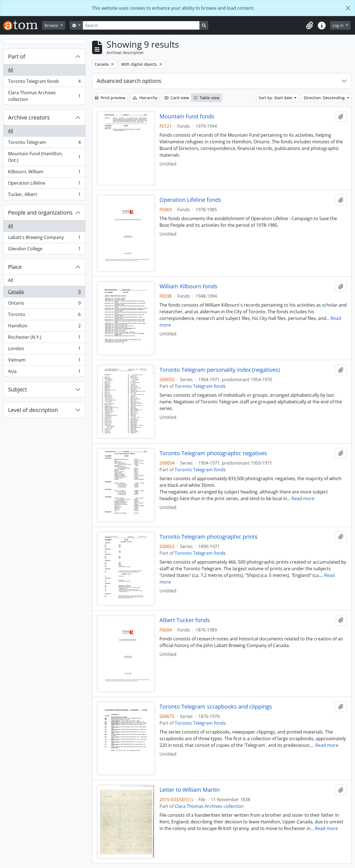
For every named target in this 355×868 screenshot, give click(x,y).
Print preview (110, 98)
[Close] (348, 8)
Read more (303, 498)
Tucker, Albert (44, 195)
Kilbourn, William (44, 173)
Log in (339, 25)
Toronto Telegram (44, 143)
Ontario (44, 304)
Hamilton (44, 327)
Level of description (33, 410)
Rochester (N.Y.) (44, 338)
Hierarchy (145, 98)
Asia (44, 372)
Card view (177, 98)
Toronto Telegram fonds (44, 82)
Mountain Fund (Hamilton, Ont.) (44, 157)
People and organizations (40, 212)
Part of (17, 56)
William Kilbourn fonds (188, 286)
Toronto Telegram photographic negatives (213, 453)
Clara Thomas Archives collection (44, 96)
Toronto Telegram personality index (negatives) (220, 370)
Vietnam (44, 361)
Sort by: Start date (276, 98)
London (44, 350)
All (11, 70)
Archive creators (29, 117)
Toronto (44, 316)
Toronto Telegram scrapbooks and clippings (216, 707)
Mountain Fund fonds (187, 116)
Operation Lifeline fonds (190, 200)
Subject (17, 389)
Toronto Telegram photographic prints (209, 537)
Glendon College (44, 250)
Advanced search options (129, 81)
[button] (310, 26)
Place (15, 267)
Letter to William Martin (190, 790)
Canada (44, 293)
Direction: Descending (325, 98)
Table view (206, 98)
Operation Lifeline (44, 184)
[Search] (141, 25)
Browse (52, 25)
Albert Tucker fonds (185, 620)
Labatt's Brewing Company (44, 239)
